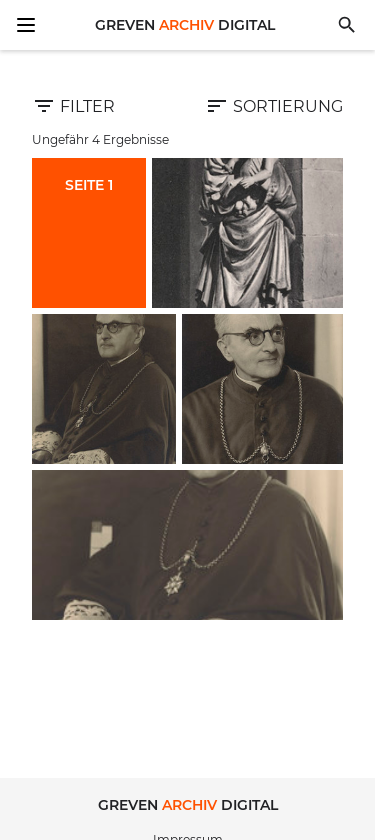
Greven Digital (185, 25)
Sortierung (274, 106)
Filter (73, 106)
